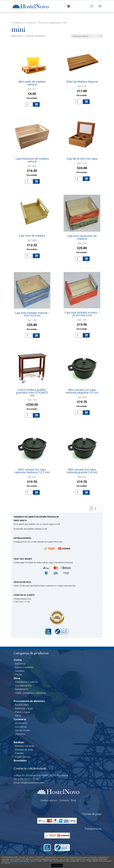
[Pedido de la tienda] (87, 36)
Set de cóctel (22, 730)
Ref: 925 (32, 171)
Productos (31, 23)
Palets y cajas (23, 712)
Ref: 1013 (82, 168)
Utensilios (20, 734)
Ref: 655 (82, 482)
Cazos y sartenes (24, 667)
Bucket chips (22, 705)
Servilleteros (22, 689)
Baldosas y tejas (24, 708)
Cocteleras (21, 727)
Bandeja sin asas (24, 750)
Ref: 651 (32, 482)
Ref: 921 (32, 94)
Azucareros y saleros (26, 682)
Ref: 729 (32, 405)
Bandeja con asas (25, 746)
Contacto (64, 800)
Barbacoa (20, 664)
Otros (18, 716)
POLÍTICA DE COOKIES (21, 863)
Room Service (23, 757)
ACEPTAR (57, 866)
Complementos (23, 686)
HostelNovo (17, 23)
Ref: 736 (82, 248)
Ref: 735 (82, 325)
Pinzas (19, 675)
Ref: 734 (32, 325)
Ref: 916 (82, 91)
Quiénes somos (49, 800)
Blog (74, 800)
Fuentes (19, 753)
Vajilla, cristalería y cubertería (30, 693)
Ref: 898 (32, 245)
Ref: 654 (82, 402)
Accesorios (21, 723)
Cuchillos (20, 671)
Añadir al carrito (36, 104)
